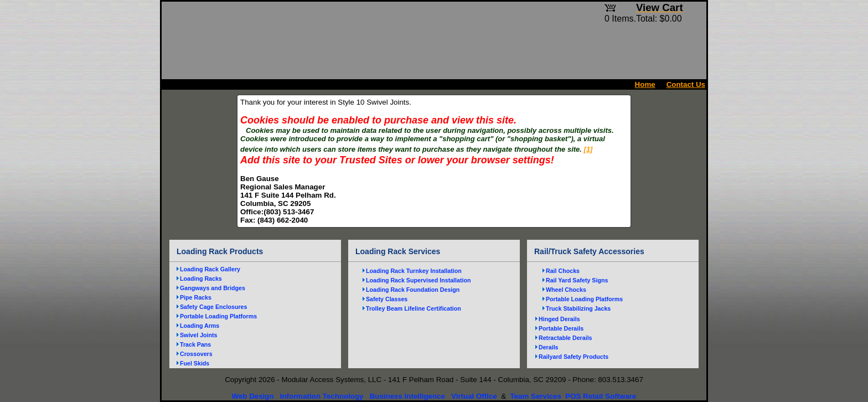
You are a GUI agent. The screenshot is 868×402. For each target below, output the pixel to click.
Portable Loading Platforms (218, 316)
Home (645, 84)
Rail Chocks (563, 271)
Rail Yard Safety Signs (577, 280)
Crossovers (196, 354)
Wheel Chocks (566, 290)
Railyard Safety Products (573, 357)
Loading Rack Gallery (210, 269)
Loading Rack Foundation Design (413, 290)
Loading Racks (201, 279)
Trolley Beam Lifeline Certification (414, 308)
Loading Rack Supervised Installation (418, 280)
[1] (588, 149)
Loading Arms (200, 326)
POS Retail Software (601, 396)
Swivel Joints (199, 335)
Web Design (253, 396)
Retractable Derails (565, 338)
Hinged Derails (559, 319)
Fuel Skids (195, 363)
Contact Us (686, 84)
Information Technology (322, 396)
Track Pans (195, 344)
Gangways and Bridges (213, 288)
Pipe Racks (196, 297)
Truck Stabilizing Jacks (578, 308)
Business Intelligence (407, 396)
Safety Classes (387, 299)
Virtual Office (474, 396)
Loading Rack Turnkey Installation (414, 271)
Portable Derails (561, 328)
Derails (549, 347)
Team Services (535, 396)
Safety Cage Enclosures (213, 307)
